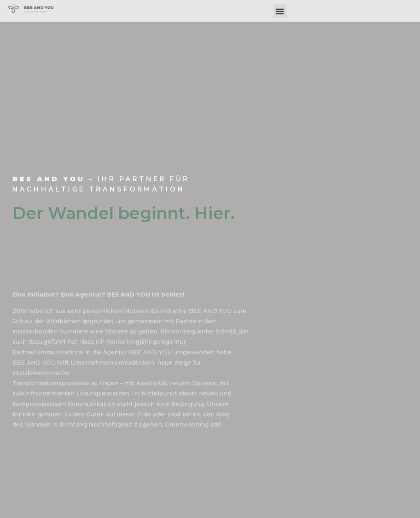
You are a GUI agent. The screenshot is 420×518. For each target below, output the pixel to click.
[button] (280, 11)
